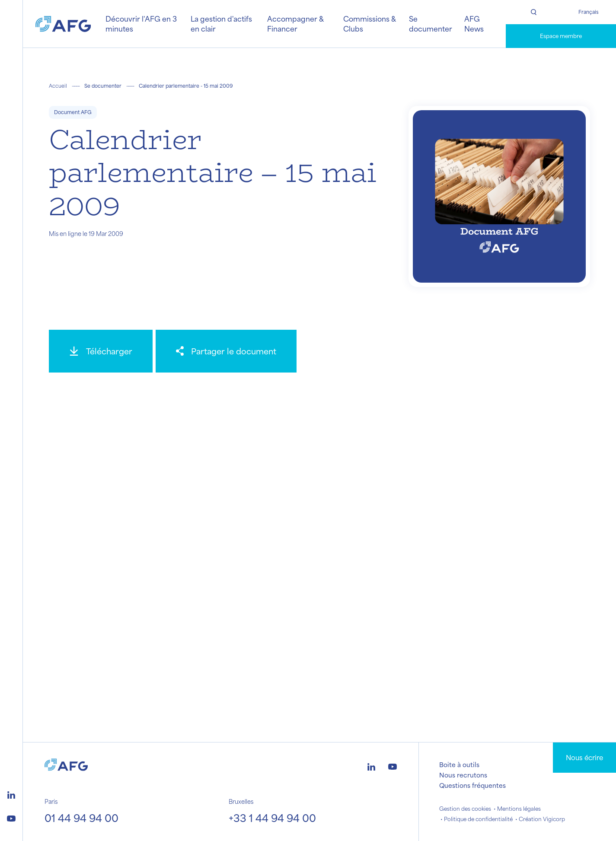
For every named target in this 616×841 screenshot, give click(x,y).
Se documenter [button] (431, 24)
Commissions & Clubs (369, 24)
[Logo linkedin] (11, 794)
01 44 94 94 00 (81, 818)
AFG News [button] (474, 24)
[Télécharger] (101, 351)
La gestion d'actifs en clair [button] (221, 24)
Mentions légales (519, 809)
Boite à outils (459, 765)
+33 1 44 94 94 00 (272, 818)
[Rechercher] (533, 12)
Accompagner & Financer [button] (295, 24)
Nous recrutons (463, 775)
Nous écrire (584, 757)
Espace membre (561, 36)
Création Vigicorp (542, 819)
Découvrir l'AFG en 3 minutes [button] (141, 24)
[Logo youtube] (11, 817)
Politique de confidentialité (478, 819)
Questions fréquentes (472, 785)
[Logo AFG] (63, 24)
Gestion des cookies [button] (465, 809)
